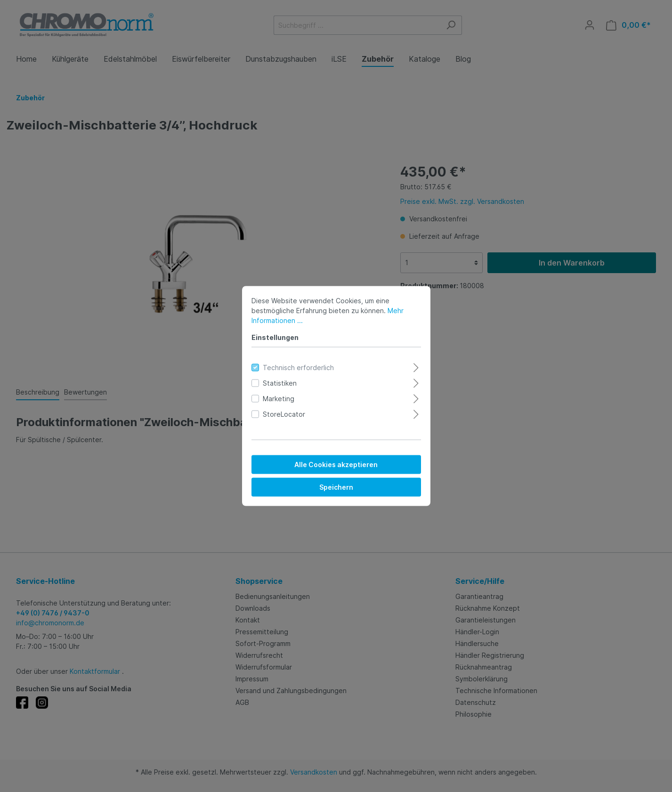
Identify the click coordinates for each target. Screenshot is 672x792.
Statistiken (280, 383)
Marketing (279, 399)
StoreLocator (284, 414)
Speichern (336, 487)
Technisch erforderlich (298, 368)
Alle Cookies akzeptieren (336, 465)
